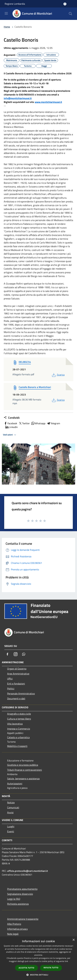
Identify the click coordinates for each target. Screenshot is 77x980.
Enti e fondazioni (16, 684)
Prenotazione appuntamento (22, 889)
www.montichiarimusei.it (48, 102)
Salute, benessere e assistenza (23, 779)
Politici (11, 689)
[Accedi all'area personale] (65, 4)
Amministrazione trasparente (23, 919)
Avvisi (10, 812)
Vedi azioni (10, 435)
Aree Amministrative (18, 674)
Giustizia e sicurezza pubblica (23, 765)
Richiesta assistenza (18, 904)
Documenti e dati (16, 698)
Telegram (53, 423)
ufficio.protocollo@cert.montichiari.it (28, 871)
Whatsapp (38, 423)
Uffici (10, 679)
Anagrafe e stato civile (19, 714)
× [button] (73, 940)
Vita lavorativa (15, 724)
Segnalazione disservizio (20, 894)
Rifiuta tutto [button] (51, 968)
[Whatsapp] (24, 654)
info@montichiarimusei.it (18, 98)
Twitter (24, 423)
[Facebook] (7, 654)
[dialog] (38, 958)
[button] (38, 975)
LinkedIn (11, 427)
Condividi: (12, 418)
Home (7, 27)
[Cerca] (70, 14)
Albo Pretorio (14, 924)
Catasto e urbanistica (18, 737)
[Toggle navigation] (6, 13)
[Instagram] (16, 654)
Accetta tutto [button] (26, 968)
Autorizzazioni (15, 784)
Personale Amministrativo (21, 693)
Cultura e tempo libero (19, 719)
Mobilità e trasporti (17, 746)
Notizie (11, 802)
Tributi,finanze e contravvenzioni (25, 770)
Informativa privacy (17, 929)
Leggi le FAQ (14, 899)
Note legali (13, 934)
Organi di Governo (17, 669)
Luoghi (11, 826)
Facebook (10, 423)
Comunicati (13, 807)
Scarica (58, 375)
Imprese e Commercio (19, 729)
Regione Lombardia (15, 4)
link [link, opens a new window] (66, 961)
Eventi (11, 831)
